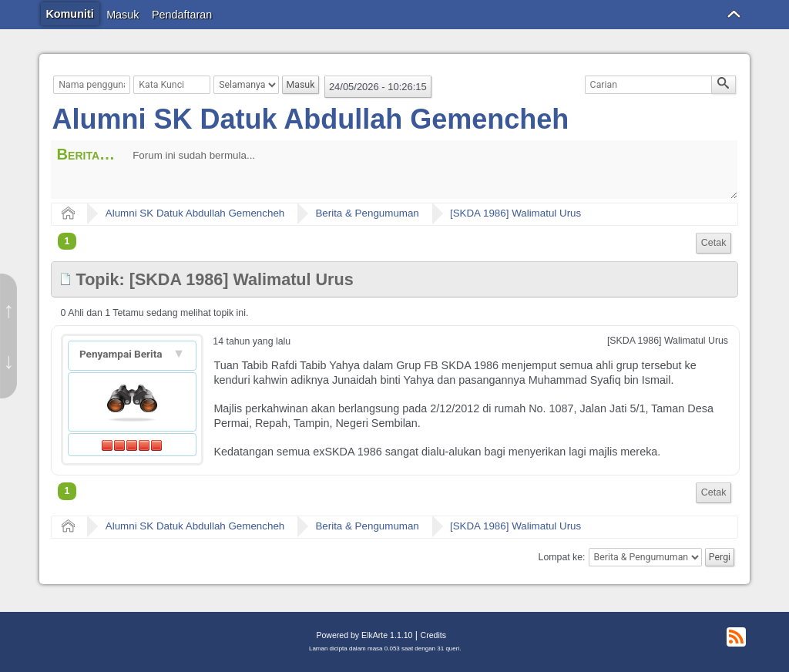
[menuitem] (714, 243)
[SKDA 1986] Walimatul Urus (515, 213)
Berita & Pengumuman (367, 213)
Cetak (714, 243)
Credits (433, 635)
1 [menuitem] (67, 241)
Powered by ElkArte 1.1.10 (364, 635)
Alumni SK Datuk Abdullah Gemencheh (311, 119)
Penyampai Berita (122, 354)
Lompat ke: (562, 557)
